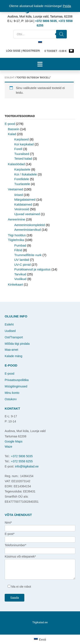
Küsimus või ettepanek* (20, 556)
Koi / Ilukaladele (26, 174)
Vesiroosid (22, 209)
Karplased (22, 139)
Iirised (19, 195)
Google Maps (14, 441)
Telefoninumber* (15, 545)
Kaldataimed (23, 204)
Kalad (12, 134)
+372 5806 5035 (22, 456)
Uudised (10, 331)
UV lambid (22, 260)
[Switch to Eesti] (40, 43)
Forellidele (22, 179)
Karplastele (22, 169)
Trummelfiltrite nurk (28, 255)
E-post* (10, 534)
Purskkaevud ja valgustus (32, 269)
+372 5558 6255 (22, 461)
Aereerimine (17, 219)
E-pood (10, 124)
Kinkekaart (15, 284)
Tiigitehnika (16, 240)
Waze (8, 447)
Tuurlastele (22, 184)
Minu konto (12, 393)
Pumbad (20, 245)
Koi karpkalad (24, 144)
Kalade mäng (14, 356)
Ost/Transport (14, 337)
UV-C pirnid (23, 265)
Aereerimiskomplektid (30, 225)
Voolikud (20, 279)
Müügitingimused (16, 386)
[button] (40, 64)
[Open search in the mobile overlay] (40, 34)
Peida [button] (67, 6)
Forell (18, 149)
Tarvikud (20, 274)
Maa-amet (11, 350)
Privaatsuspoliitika (17, 380)
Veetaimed (15, 189)
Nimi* (8, 523)
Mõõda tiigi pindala (17, 344)
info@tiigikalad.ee (27, 466)
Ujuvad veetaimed (27, 214)
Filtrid (18, 250)
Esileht (10, 77)
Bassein (14, 129)
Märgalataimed (25, 199)
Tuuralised (22, 154)
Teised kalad (23, 158)
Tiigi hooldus (17, 235)
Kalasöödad (16, 164)
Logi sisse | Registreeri (23, 51)
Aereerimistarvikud (28, 230)
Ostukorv (11, 399)
